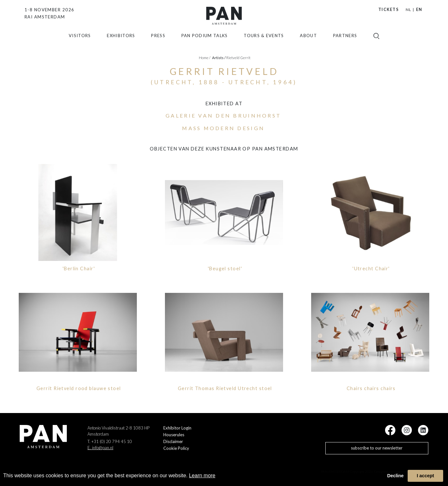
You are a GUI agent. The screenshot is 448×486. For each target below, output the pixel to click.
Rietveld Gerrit (238, 58)
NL (408, 10)
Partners (345, 41)
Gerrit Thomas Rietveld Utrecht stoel (225, 388)
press (158, 41)
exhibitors (121, 41)
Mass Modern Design (223, 128)
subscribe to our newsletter (377, 448)
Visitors (80, 41)
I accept (425, 476)
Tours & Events (264, 41)
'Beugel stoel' (225, 269)
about (308, 41)
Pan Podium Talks (205, 41)
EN (419, 10)
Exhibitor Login (177, 428)
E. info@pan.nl (100, 448)
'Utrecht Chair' (371, 269)
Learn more (202, 476)
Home (205, 58)
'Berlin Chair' (79, 269)
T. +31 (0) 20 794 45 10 (110, 441)
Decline (395, 476)
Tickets (388, 10)
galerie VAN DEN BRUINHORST (223, 115)
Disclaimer (173, 441)
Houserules (174, 435)
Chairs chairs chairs (371, 388)
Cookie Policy (176, 448)
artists (219, 58)
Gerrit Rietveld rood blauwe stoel (79, 388)
